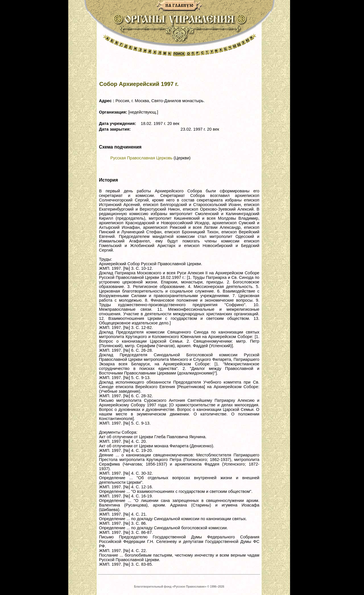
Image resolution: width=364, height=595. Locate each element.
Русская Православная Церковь (141, 158)
